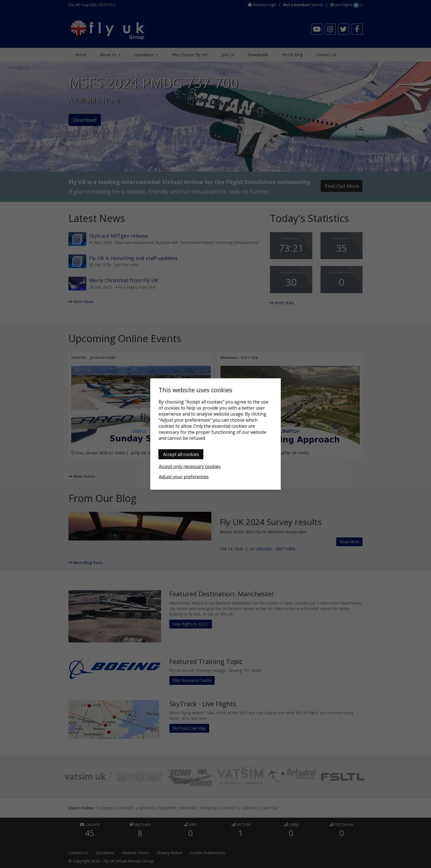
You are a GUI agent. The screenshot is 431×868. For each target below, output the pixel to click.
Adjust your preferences (184, 477)
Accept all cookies (181, 454)
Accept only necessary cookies (190, 466)
